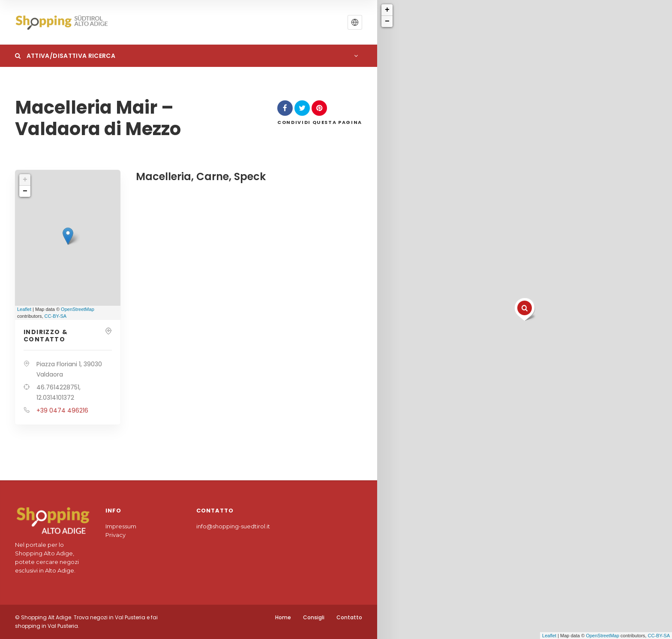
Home (283, 617)
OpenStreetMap (603, 636)
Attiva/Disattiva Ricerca (65, 56)
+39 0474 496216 (62, 410)
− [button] (387, 21)
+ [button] (387, 10)
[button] (355, 22)
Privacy (115, 535)
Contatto (349, 617)
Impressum (121, 526)
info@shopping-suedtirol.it (233, 526)
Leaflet (549, 636)
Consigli (314, 617)
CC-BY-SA (659, 636)
